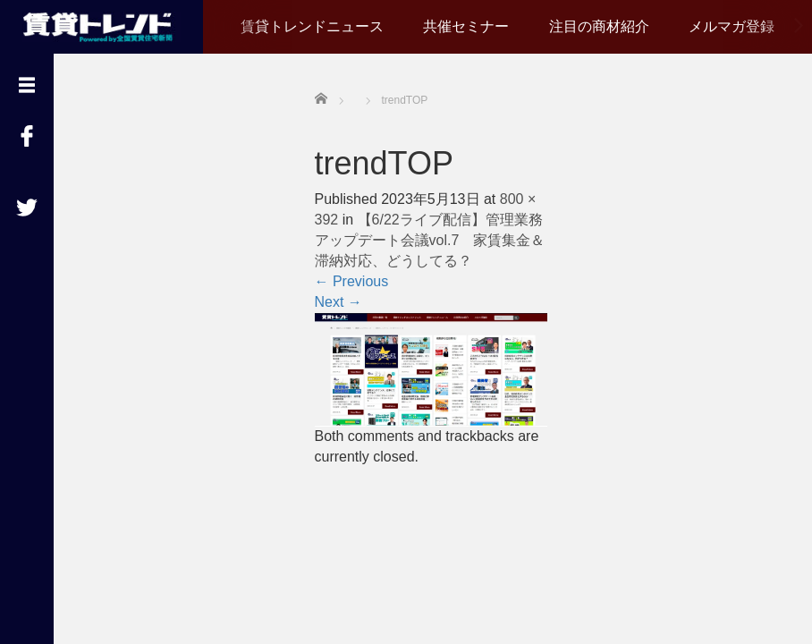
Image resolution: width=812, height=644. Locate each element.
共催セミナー (466, 26)
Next (338, 302)
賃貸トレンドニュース (312, 26)
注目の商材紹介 (599, 26)
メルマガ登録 (732, 26)
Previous (352, 281)
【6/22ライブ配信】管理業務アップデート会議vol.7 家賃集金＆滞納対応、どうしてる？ (430, 240)
